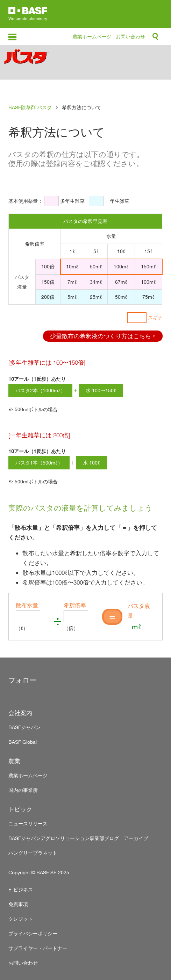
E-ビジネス (21, 889)
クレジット (21, 919)
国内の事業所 (23, 790)
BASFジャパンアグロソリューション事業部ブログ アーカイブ (78, 838)
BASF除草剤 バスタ (30, 107)
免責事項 (18, 904)
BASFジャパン (24, 727)
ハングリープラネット (33, 853)
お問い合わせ (130, 36)
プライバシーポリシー (33, 933)
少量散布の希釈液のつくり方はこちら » (103, 336)
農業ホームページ (92, 36)
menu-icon (12, 37)
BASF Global (23, 742)
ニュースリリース (28, 823)
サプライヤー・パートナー (38, 948)
